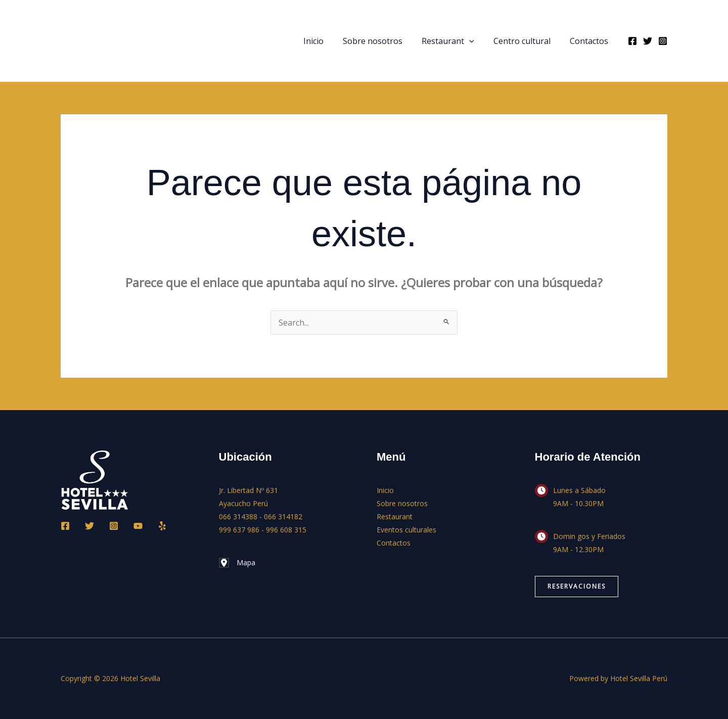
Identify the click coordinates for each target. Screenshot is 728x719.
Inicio (327, 41)
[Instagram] (663, 41)
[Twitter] (648, 41)
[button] (477, 41)
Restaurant (456, 41)
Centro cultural (527, 41)
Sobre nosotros (383, 41)
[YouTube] (138, 526)
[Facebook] (632, 41)
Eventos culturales (406, 530)
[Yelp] (162, 526)
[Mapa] (237, 563)
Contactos (590, 41)
